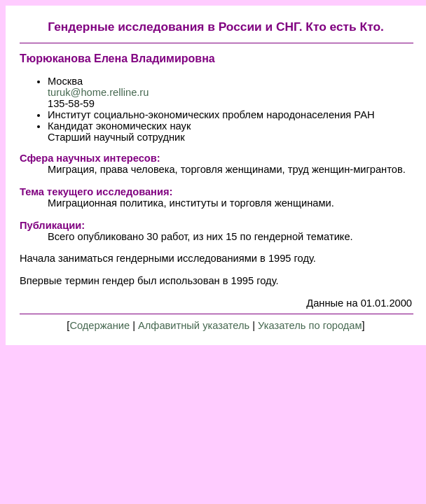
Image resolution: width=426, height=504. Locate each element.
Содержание (99, 325)
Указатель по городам (310, 325)
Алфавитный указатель (194, 325)
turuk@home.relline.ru (98, 92)
